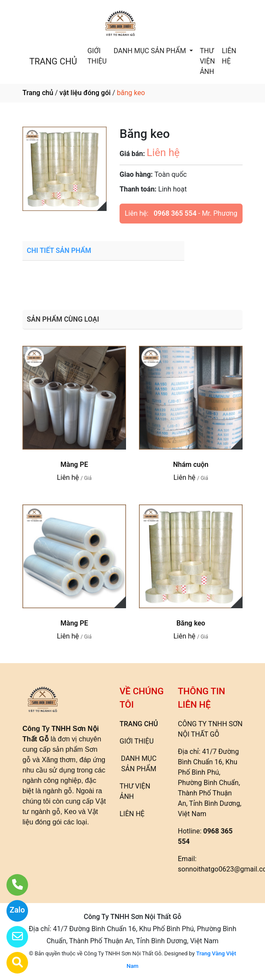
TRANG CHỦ (53, 61)
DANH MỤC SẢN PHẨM (151, 51)
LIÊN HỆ (229, 56)
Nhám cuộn (191, 464)
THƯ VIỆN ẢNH (207, 61)
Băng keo (191, 623)
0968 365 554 (175, 213)
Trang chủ (38, 93)
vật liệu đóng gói (85, 93)
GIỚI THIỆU (97, 56)
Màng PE (74, 464)
